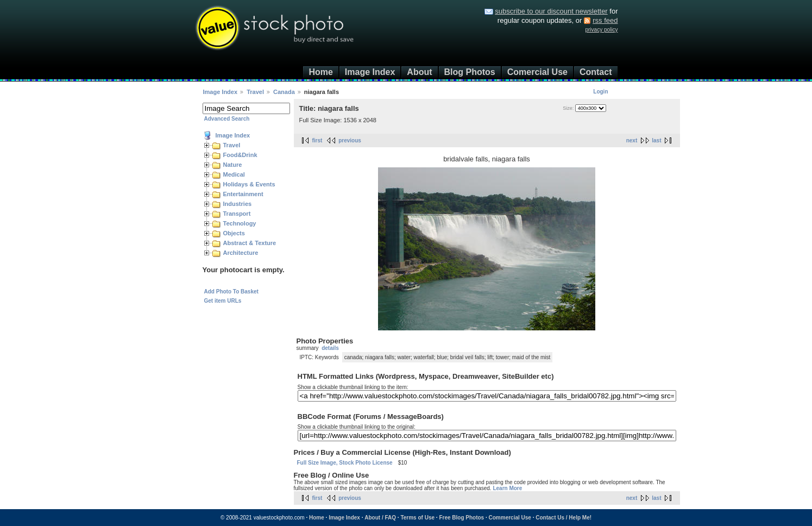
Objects (234, 233)
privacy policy (601, 30)
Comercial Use (537, 72)
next (632, 140)
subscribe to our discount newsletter (551, 11)
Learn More (507, 488)
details (330, 348)
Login (600, 92)
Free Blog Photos (461, 518)
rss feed (605, 20)
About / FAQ (380, 518)
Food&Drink (240, 155)
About (419, 72)
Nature (233, 165)
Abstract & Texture (250, 243)
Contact (596, 72)
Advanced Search (227, 119)
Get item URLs (223, 301)
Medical (234, 174)
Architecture (241, 253)
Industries (238, 204)
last (656, 140)
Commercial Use (510, 518)
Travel (255, 92)
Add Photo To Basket (231, 292)
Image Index (370, 72)
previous (350, 140)
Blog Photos (470, 72)
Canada (284, 92)
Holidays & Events (249, 184)
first (317, 140)
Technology (240, 223)
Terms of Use (417, 518)
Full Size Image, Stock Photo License (345, 463)
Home (320, 72)
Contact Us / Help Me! (564, 518)
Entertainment (243, 194)
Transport (237, 214)
